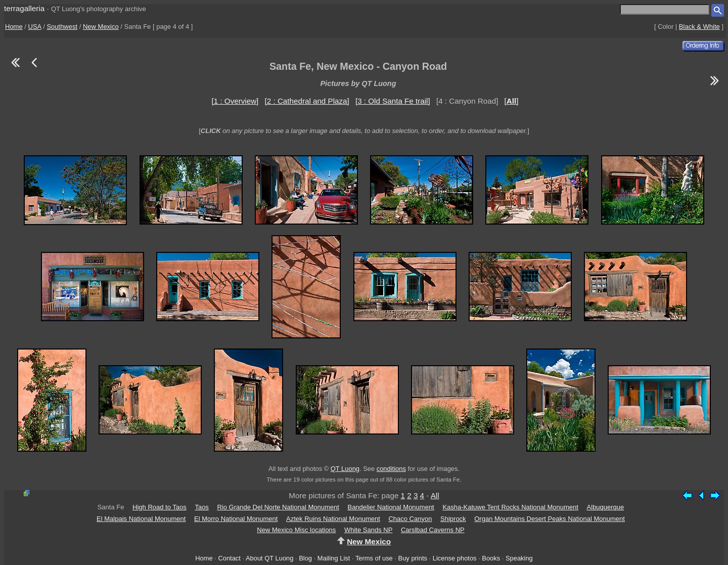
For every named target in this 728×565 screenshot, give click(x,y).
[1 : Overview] (235, 101)
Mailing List (334, 558)
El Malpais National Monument (141, 519)
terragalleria (24, 8)
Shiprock (453, 519)
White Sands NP (368, 530)
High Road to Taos (160, 507)
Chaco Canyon (410, 519)
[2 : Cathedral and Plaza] (307, 101)
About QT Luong (269, 558)
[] (512, 101)
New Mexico (101, 27)
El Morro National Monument (236, 519)
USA (35, 27)
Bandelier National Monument (391, 507)
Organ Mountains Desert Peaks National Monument (550, 519)
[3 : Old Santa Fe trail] (393, 101)
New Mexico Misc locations (296, 530)
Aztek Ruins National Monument (333, 519)
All (435, 495)
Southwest (62, 27)
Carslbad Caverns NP (433, 530)
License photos (455, 558)
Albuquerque (606, 507)
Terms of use (374, 558)
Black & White (699, 27)
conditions (391, 469)
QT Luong (345, 469)
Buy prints (413, 558)
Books (491, 558)
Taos (201, 507)
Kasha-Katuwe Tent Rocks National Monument (510, 507)
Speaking (519, 558)
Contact (229, 558)
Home (14, 27)
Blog (305, 558)
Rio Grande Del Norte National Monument (278, 507)
